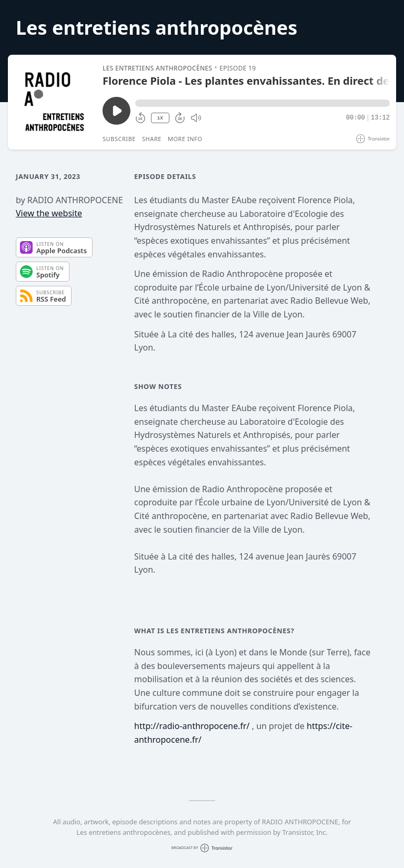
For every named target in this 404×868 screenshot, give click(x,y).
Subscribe (119, 139)
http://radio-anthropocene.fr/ (192, 726)
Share (152, 139)
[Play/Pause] (55, 102)
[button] (262, 103)
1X (160, 118)
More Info (185, 139)
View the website (49, 213)
